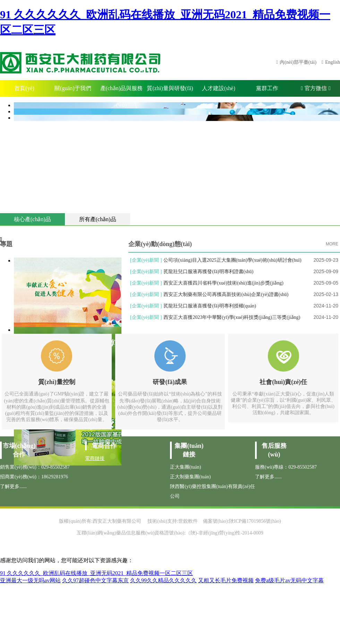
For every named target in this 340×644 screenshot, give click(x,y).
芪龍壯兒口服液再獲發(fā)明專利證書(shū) (208, 272)
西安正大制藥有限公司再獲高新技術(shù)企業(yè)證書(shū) (226, 294)
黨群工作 (267, 88)
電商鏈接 (95, 458)
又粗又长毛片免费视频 (226, 580)
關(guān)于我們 (73, 88)
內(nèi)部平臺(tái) (298, 62)
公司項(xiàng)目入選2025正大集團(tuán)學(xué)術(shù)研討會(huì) (232, 260)
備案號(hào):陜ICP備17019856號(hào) (242, 521)
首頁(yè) (24, 88)
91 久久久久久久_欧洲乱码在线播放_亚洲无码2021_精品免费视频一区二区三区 (96, 573)
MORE (332, 244)
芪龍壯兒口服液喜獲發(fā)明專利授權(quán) (210, 306)
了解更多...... (13, 486)
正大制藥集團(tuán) (190, 477)
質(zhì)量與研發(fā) (170, 88)
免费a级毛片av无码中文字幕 (289, 580)
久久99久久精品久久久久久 (163, 580)
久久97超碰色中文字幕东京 (95, 580)
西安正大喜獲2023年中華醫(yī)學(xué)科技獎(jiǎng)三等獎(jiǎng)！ (232, 317)
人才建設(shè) (219, 88)
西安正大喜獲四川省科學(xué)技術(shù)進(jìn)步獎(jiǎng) (223, 283)
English (333, 62)
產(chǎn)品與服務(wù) (122, 91)
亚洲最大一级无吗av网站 (30, 580)
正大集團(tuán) (185, 467)
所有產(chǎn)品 (98, 219)
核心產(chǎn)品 (32, 219)
